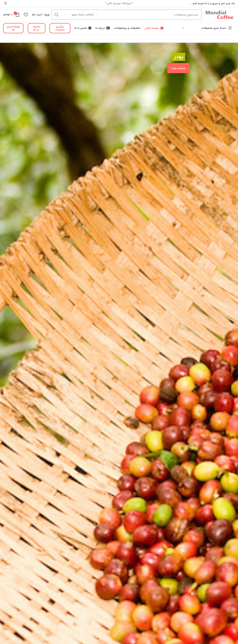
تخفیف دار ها (37, 28)
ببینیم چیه (179, 68)
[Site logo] (219, 14)
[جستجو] (127, 15)
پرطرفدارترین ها (13, 28)
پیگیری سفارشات (60, 28)
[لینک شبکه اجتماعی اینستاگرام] (6, 4)
